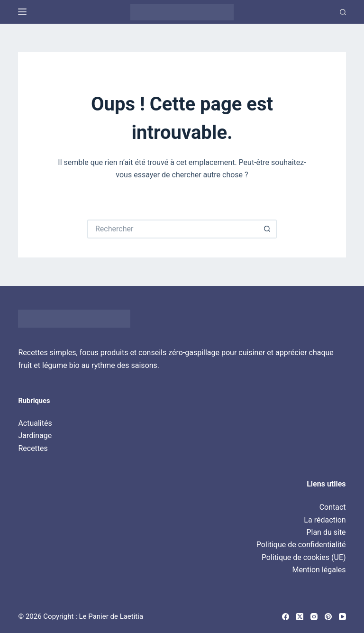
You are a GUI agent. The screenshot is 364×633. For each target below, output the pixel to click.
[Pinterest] (328, 617)
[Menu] (22, 12)
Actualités (35, 423)
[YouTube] (342, 617)
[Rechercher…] (173, 229)
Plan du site (326, 532)
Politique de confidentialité (301, 545)
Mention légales (319, 570)
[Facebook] (286, 617)
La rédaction (325, 520)
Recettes (33, 448)
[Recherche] (343, 12)
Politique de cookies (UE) (304, 557)
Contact (333, 507)
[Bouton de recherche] (267, 229)
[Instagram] (314, 617)
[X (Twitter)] (300, 617)
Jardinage (35, 436)
